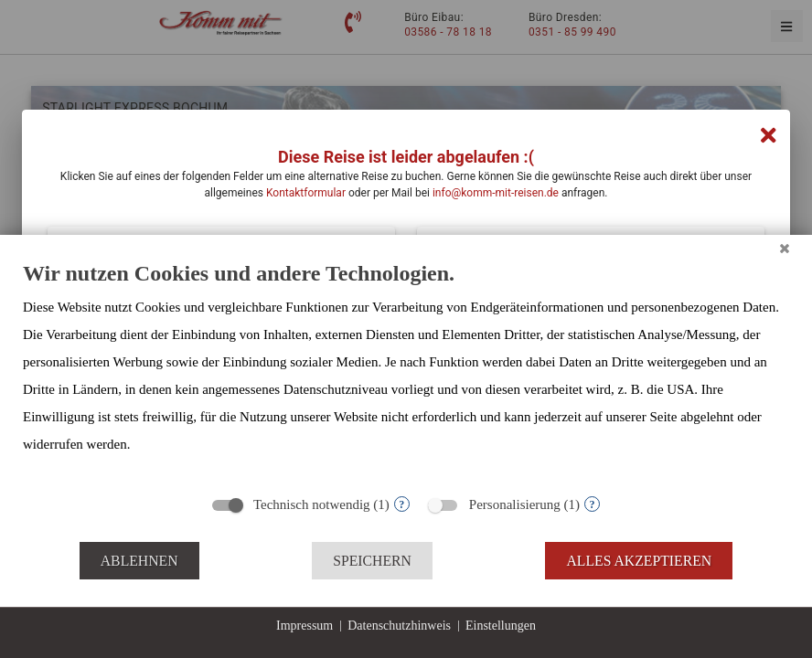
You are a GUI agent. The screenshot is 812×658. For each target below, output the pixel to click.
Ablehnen (139, 561)
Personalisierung (515, 504)
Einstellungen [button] (501, 626)
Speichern (372, 561)
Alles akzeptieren (639, 561)
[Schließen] (785, 249)
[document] (406, 372)
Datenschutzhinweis (399, 626)
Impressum (304, 626)
